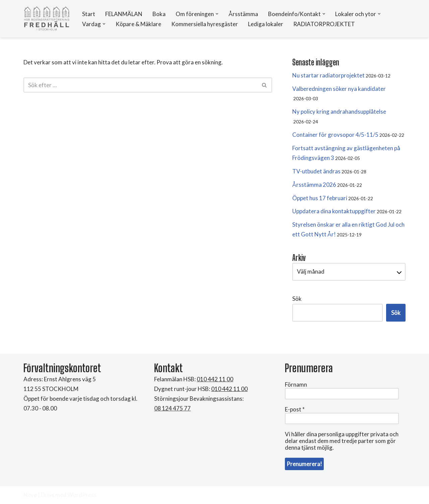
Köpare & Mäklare (138, 24)
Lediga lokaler (266, 24)
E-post (295, 409)
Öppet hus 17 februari (320, 198)
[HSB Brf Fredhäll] (47, 19)
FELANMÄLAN (124, 14)
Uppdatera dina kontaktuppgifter (334, 211)
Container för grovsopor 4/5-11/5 (335, 135)
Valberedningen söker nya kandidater (339, 89)
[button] (217, 14)
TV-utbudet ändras (316, 171)
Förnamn (296, 385)
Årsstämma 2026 (314, 185)
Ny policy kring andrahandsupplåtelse (339, 111)
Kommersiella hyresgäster (205, 24)
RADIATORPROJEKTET (324, 24)
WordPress (82, 495)
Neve (30, 495)
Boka (159, 14)
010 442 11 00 (229, 389)
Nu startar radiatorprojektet (328, 75)
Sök (297, 299)
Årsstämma (243, 14)
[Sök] (140, 85)
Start (89, 14)
